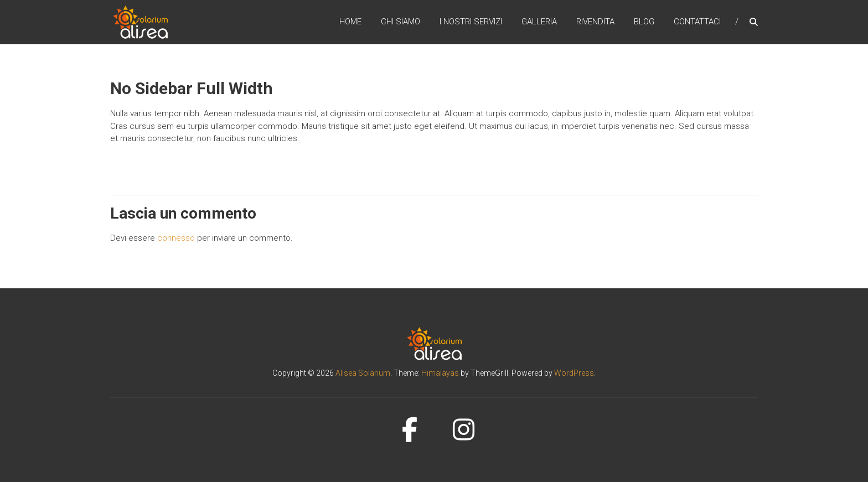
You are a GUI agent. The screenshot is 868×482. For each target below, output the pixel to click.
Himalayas (440, 373)
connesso (176, 238)
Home (350, 22)
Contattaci (697, 22)
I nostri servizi (471, 22)
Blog (644, 22)
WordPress (574, 373)
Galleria (539, 22)
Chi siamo (401, 22)
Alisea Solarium (363, 373)
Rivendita (595, 22)
